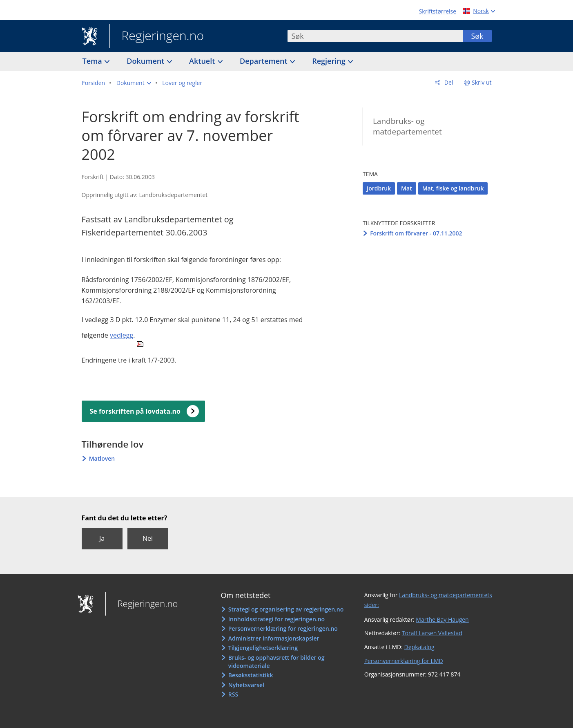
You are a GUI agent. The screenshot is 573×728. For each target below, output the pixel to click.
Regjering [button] (330, 61)
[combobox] (375, 36)
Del (448, 82)
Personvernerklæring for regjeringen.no (283, 628)
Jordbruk (379, 188)
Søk (477, 36)
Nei (148, 538)
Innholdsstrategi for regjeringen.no (276, 619)
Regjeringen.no (157, 36)
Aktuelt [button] (203, 61)
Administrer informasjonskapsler (274, 638)
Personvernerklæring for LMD (404, 661)
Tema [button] (93, 61)
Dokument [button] (146, 61)
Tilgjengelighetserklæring (263, 648)
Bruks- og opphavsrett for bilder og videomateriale (276, 662)
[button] (134, 83)
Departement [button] (264, 61)
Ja (102, 538)
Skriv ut (482, 82)
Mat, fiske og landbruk (453, 188)
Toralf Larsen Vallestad (432, 633)
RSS (233, 694)
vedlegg (122, 335)
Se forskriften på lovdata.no (135, 411)
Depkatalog (419, 647)
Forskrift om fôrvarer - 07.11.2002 (416, 233)
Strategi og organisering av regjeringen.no (286, 609)
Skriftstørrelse (438, 11)
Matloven (102, 458)
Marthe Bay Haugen (442, 619)
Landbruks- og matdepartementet (407, 127)
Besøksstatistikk (251, 675)
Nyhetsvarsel (246, 685)
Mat (407, 188)
